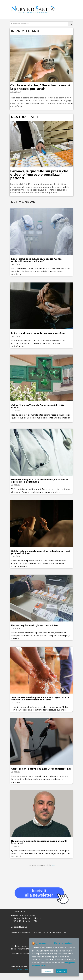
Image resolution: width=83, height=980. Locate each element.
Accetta (61, 971)
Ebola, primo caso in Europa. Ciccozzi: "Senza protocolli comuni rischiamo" (36, 260)
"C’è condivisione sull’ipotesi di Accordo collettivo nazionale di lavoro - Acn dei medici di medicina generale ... (41, 491)
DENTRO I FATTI (25, 117)
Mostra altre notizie (40, 865)
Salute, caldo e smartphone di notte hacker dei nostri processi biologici (41, 552)
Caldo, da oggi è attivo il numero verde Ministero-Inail (41, 769)
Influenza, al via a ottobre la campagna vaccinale (39, 333)
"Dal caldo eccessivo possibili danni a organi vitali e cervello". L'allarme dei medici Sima (40, 699)
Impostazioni (47, 971)
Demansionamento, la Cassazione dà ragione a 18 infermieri (39, 842)
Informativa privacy (21, 969)
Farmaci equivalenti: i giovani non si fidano (35, 625)
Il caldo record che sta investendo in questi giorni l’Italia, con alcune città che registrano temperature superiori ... (40, 708)
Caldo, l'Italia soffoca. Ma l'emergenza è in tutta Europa (38, 406)
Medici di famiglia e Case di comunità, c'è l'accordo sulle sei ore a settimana (40, 481)
